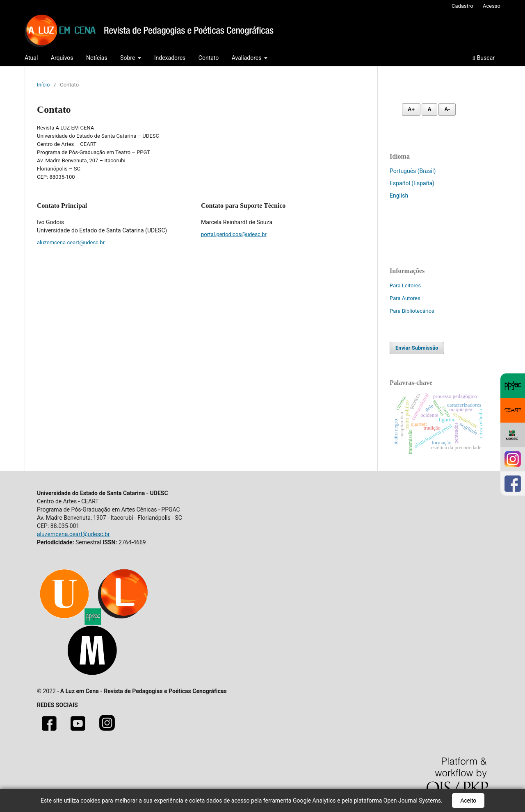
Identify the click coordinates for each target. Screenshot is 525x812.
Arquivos (62, 58)
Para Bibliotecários (412, 311)
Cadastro (462, 6)
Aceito (468, 801)
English (399, 196)
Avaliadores (247, 58)
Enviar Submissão (417, 348)
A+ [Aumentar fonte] (411, 109)
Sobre (128, 58)
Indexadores (170, 58)
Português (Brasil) (413, 171)
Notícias (97, 58)
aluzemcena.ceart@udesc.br (71, 242)
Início (43, 85)
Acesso (492, 6)
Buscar (483, 58)
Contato (209, 58)
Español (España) (412, 183)
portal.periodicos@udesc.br (234, 234)
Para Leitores (405, 285)
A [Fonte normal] (429, 109)
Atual (31, 58)
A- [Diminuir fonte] (447, 109)
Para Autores (405, 298)
